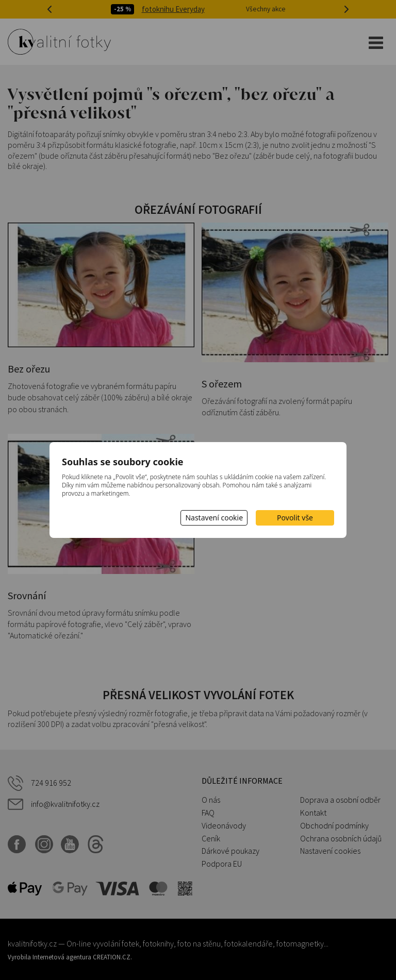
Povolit (295, 518)
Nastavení (214, 518)
